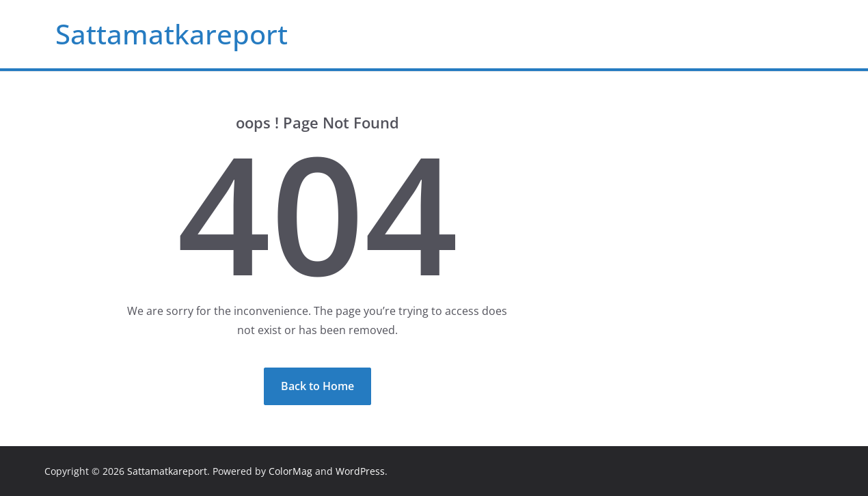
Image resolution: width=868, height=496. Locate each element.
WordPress (360, 471)
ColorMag (290, 471)
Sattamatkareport (172, 34)
